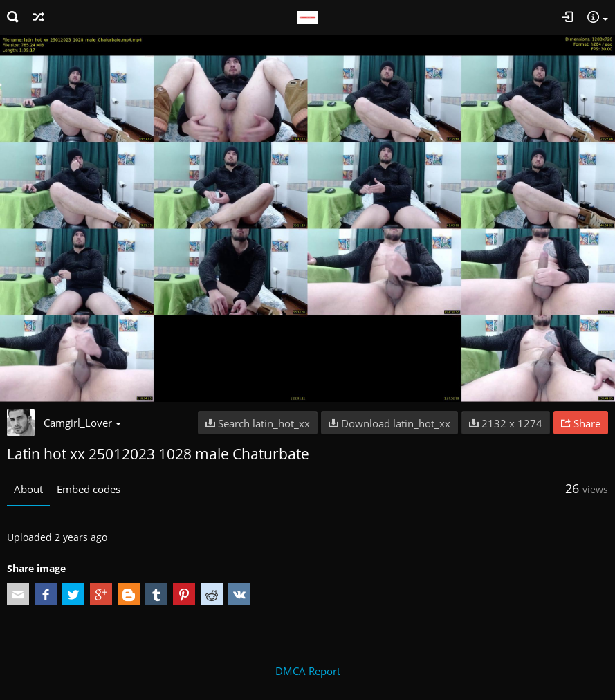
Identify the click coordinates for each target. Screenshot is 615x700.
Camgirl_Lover (82, 423)
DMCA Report (308, 671)
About (28, 489)
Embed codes (89, 489)
